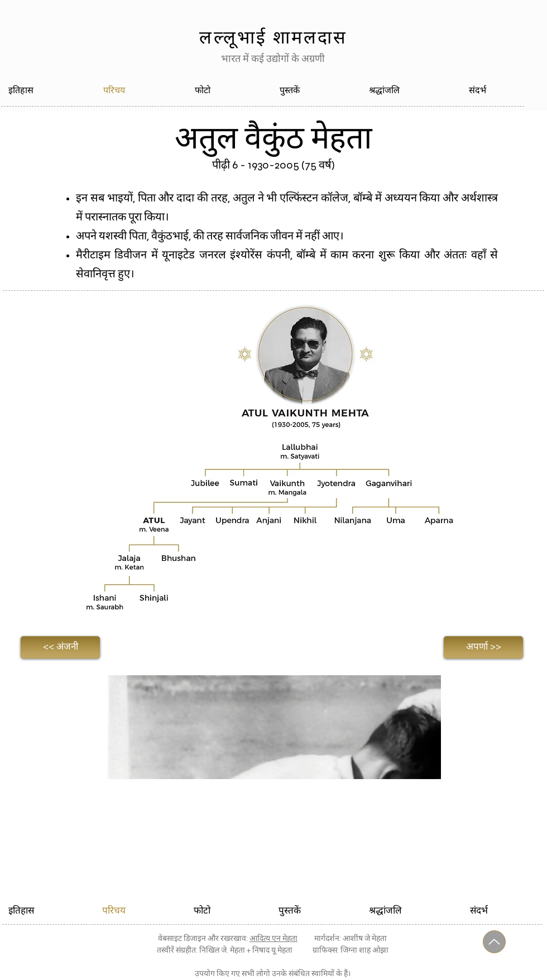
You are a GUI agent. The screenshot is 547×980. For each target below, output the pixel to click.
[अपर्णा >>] (483, 647)
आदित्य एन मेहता (273, 939)
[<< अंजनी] (60, 647)
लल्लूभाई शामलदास (273, 37)
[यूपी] (494, 942)
